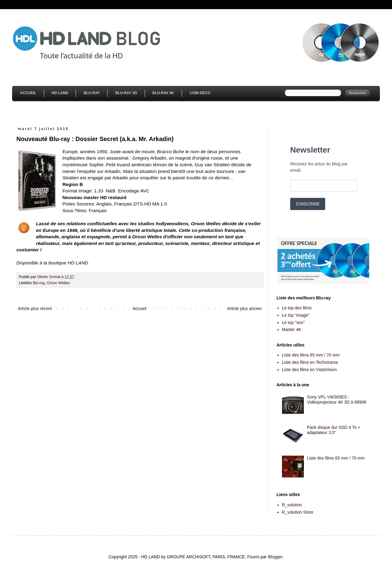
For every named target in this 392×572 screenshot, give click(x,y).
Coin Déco (200, 93)
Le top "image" (296, 315)
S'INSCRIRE (308, 204)
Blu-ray (39, 283)
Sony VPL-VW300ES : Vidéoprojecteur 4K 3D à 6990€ (337, 400)
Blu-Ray (92, 93)
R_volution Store (298, 512)
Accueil (28, 93)
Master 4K (292, 329)
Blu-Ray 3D (126, 93)
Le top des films (297, 308)
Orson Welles (58, 283)
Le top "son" (293, 322)
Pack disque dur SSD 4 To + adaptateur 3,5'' (334, 430)
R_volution (292, 505)
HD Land (60, 93)
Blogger (275, 557)
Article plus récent (35, 308)
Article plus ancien (244, 308)
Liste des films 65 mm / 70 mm (311, 355)
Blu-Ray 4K (163, 93)
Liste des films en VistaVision (309, 370)
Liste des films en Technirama (310, 362)
